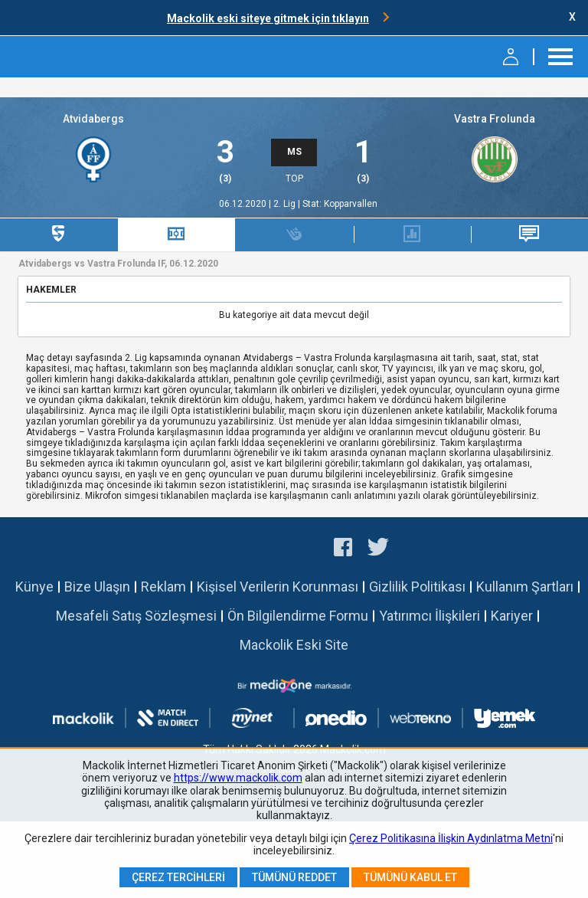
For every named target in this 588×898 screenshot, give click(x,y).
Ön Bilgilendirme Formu (298, 616)
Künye (34, 587)
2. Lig (286, 204)
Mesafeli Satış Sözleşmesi (136, 616)
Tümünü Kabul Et (410, 877)
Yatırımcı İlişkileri (430, 616)
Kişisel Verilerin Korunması (278, 587)
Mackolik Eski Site (294, 645)
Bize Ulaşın (97, 587)
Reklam (163, 587)
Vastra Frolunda (495, 119)
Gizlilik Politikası (417, 587)
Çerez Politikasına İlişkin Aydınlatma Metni (451, 838)
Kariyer (512, 616)
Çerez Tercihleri (178, 877)
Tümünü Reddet (294, 877)
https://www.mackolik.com (238, 778)
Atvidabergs (93, 119)
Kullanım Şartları (525, 587)
